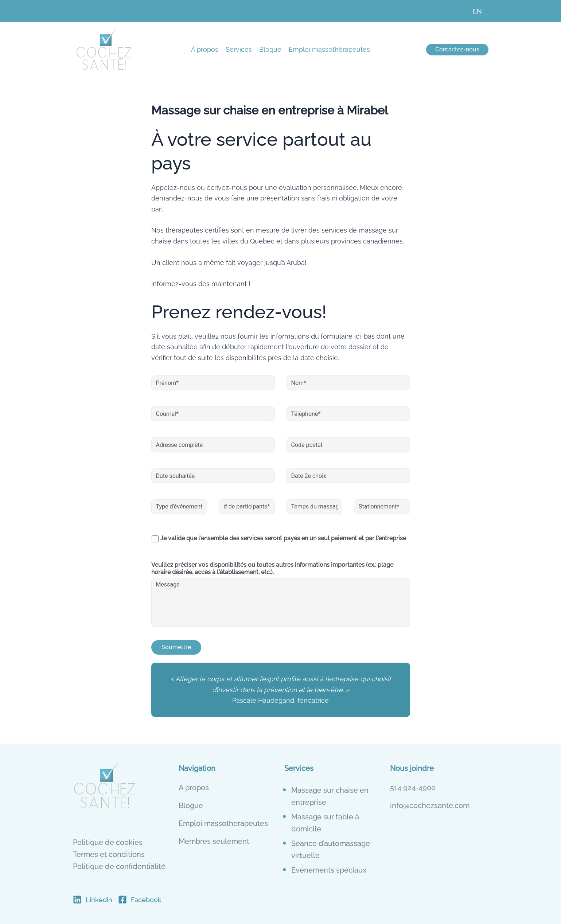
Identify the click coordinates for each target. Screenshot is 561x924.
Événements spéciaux (329, 870)
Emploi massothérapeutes (329, 49)
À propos (205, 49)
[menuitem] (477, 11)
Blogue (270, 49)
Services (239, 49)
